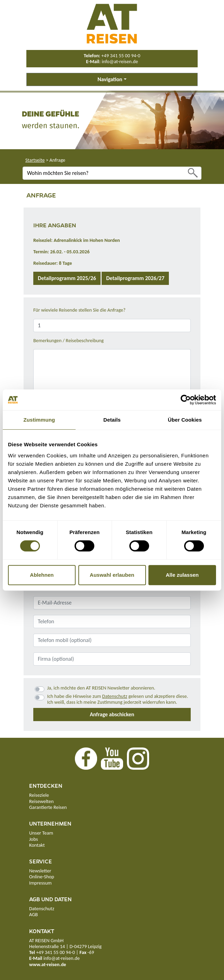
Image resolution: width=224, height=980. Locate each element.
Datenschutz (115, 696)
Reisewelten (41, 801)
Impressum (40, 883)
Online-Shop (42, 877)
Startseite (35, 160)
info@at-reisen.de (120, 61)
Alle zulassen (182, 575)
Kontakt (37, 845)
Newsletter (40, 871)
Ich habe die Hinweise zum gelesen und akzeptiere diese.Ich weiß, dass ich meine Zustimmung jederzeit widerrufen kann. (118, 699)
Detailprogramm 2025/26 (67, 278)
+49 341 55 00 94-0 (121, 56)
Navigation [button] (110, 79)
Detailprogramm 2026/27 (135, 278)
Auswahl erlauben (112, 575)
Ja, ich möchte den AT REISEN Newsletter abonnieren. (101, 688)
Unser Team (41, 833)
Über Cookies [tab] (185, 420)
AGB (33, 914)
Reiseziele (39, 795)
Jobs (33, 839)
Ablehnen (42, 575)
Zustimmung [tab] (39, 420)
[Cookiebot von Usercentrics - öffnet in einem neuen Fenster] (186, 400)
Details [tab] (112, 420)
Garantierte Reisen (48, 807)
